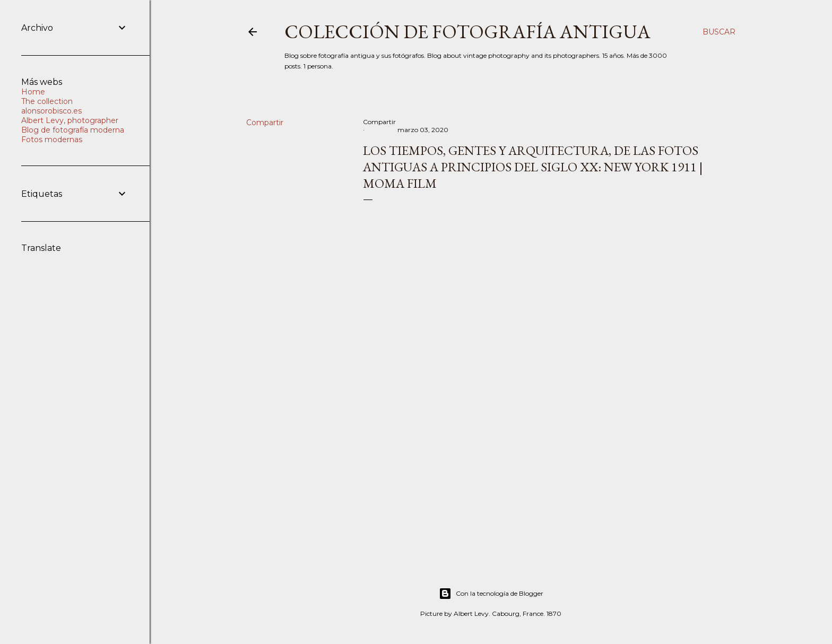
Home (33, 92)
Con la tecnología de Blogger (491, 594)
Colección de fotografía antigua (467, 32)
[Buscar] (719, 32)
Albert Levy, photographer (70, 120)
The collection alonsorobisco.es (51, 106)
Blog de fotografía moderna (73, 130)
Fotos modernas (52, 140)
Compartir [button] (265, 123)
